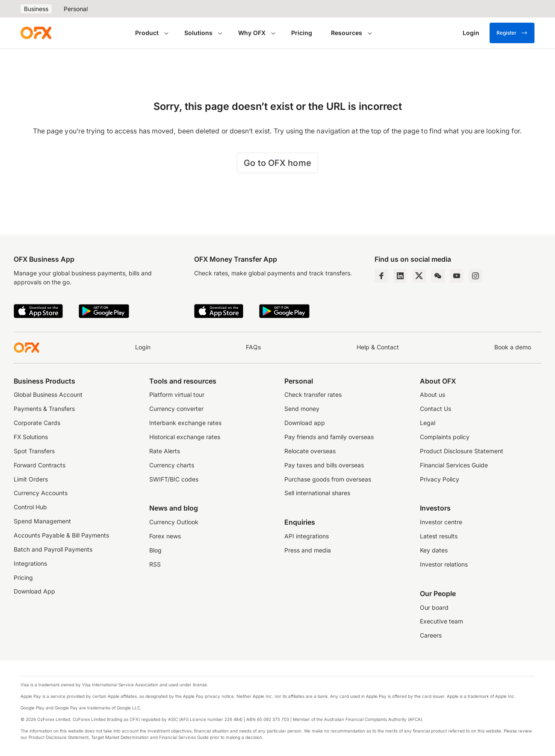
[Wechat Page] (438, 276)
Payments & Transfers (44, 409)
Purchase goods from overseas (328, 479)
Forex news (165, 536)
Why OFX (252, 33)
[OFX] (36, 33)
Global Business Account (48, 395)
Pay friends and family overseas (329, 437)
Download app (305, 423)
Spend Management (42, 521)
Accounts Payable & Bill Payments (61, 535)
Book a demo (513, 347)
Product (147, 33)
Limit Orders (31, 479)
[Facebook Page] (381, 276)
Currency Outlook (174, 522)
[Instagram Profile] (475, 276)
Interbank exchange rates (185, 423)
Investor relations (444, 564)
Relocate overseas (310, 451)
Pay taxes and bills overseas (324, 465)
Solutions (198, 33)
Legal (428, 423)
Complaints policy (445, 437)
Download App (34, 591)
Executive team (441, 621)
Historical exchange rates (185, 437)
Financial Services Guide (454, 465)
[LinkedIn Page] (400, 276)
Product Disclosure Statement (462, 451)
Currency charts (172, 465)
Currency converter (176, 409)
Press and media (308, 550)
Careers (431, 635)
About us (432, 395)
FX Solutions (31, 437)
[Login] (471, 33)
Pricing (302, 33)
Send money (302, 409)
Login (143, 347)
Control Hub (30, 507)
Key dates (434, 550)
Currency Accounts (41, 493)
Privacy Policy (440, 479)
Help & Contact (378, 347)
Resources (347, 33)
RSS (155, 564)
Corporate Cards (37, 423)
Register (512, 33)
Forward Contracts (40, 465)
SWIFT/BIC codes (174, 479)
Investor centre (441, 522)
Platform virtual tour (177, 395)
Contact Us (435, 409)
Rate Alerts (165, 451)
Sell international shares (317, 493)
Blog (155, 550)
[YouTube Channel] (457, 276)
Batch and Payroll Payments (53, 549)
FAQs (253, 347)
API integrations (307, 536)
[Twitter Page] (419, 276)
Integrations (30, 564)
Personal (76, 9)
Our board (434, 608)
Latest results (439, 536)
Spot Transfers (34, 451)
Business (36, 9)
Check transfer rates (313, 395)
